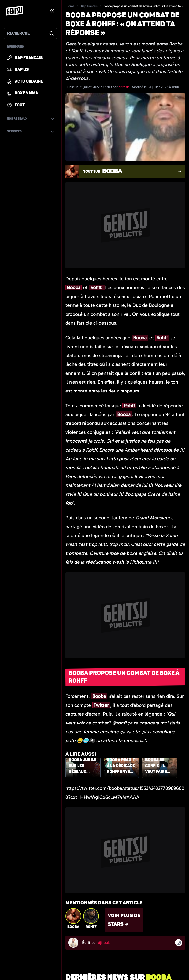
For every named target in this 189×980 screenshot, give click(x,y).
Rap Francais (89, 6)
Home (70, 6)
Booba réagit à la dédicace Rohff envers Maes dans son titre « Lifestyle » (121, 766)
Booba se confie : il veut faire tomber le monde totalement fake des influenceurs (159, 766)
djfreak (124, 87)
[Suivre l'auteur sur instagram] (179, 943)
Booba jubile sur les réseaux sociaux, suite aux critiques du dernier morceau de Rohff (82, 766)
